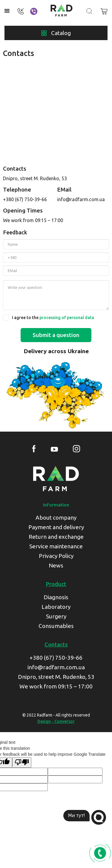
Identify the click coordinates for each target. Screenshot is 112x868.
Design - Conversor (56, 721)
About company (56, 518)
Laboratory (56, 607)
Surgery (56, 616)
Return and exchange (56, 537)
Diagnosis (56, 597)
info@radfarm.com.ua (81, 199)
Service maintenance (56, 546)
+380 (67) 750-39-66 (25, 199)
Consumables (56, 626)
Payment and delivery (56, 527)
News (56, 565)
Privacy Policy (56, 556)
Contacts (56, 644)
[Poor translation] (22, 762)
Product (56, 584)
